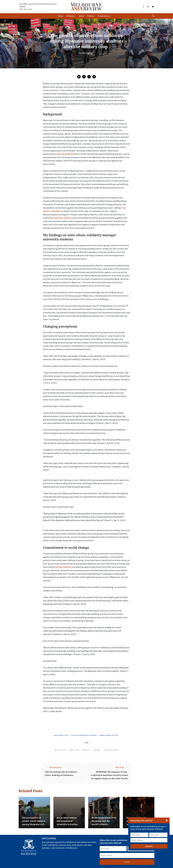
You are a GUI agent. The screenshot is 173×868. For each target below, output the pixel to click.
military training (63, 567)
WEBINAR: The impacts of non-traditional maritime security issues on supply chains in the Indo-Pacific (110, 775)
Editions (70, 16)
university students (62, 218)
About (81, 16)
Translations (103, 16)
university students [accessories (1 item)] (111, 750)
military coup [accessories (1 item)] (74, 750)
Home (61, 16)
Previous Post (53, 767)
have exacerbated (65, 154)
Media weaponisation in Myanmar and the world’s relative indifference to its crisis (104, 824)
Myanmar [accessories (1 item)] (86, 750)
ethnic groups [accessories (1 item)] (60, 750)
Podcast (91, 16)
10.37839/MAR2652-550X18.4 (86, 735)
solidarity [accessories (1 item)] (97, 750)
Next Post (122, 767)
